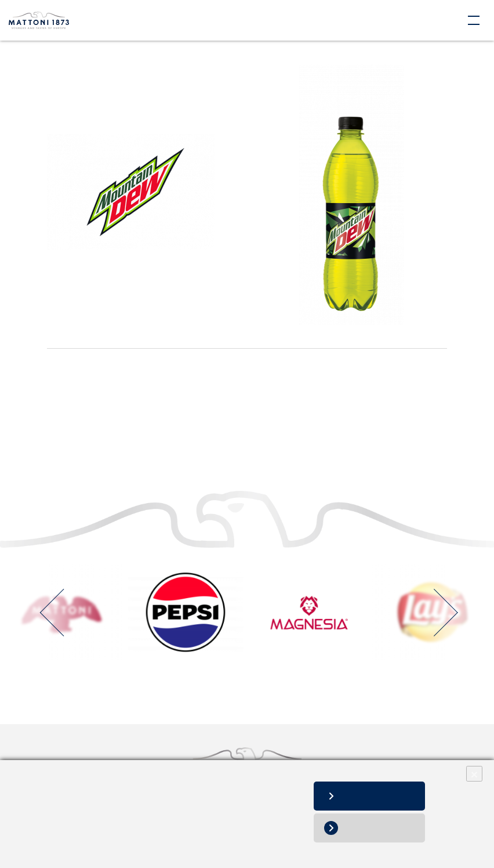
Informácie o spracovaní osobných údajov (93, 843)
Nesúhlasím (380, 828)
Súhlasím (381, 796)
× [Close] (474, 774)
